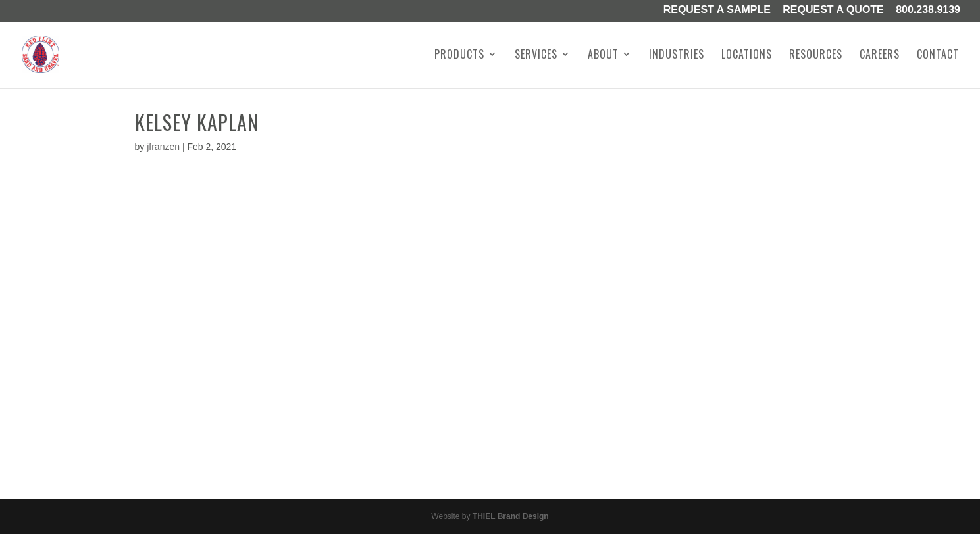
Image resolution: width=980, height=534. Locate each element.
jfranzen (163, 147)
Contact (938, 56)
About (603, 56)
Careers (880, 56)
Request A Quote (833, 11)
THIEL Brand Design (511, 516)
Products (459, 56)
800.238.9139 (928, 11)
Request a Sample (717, 11)
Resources (816, 56)
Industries (677, 56)
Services (536, 56)
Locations (747, 56)
